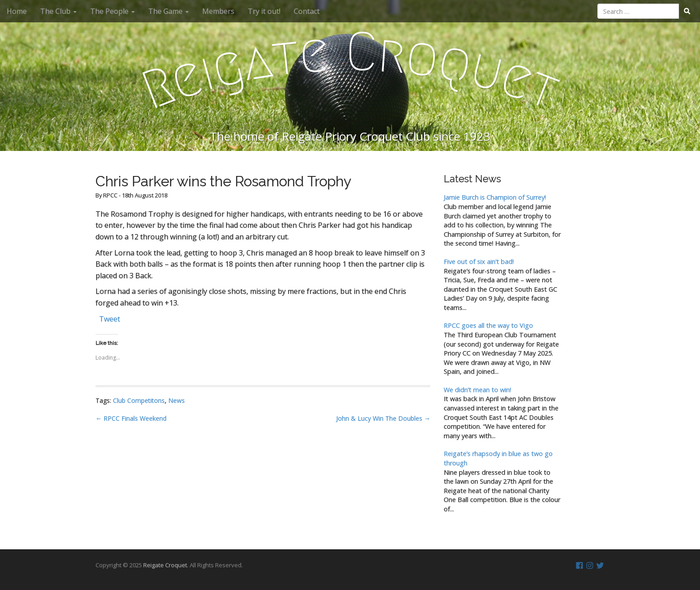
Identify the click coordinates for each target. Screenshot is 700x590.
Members (218, 11)
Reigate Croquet (165, 565)
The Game (169, 11)
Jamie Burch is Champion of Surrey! (495, 197)
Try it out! (264, 11)
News (177, 400)
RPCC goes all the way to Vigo (488, 325)
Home (17, 11)
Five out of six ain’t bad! (479, 262)
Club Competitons (139, 400)
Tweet (110, 318)
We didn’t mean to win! (477, 390)
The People (112, 11)
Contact (307, 11)
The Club (58, 11)
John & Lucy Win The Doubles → (383, 418)
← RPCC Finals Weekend (131, 418)
